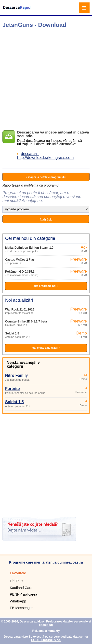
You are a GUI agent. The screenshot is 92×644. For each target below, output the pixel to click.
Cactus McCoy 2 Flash (21, 260)
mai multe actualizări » (46, 348)
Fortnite (13, 389)
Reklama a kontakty (46, 631)
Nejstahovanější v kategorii (23, 364)
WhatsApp (18, 601)
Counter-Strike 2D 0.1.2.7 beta (26, 322)
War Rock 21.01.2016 (20, 310)
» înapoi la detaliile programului (46, 177)
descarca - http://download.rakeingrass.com (45, 156)
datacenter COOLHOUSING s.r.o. (59, 638)
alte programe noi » (46, 286)
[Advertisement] (46, 78)
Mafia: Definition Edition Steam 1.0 (29, 248)
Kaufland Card (21, 588)
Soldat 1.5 (12, 333)
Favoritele (18, 573)
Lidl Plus (16, 581)
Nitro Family (16, 375)
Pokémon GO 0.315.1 (20, 272)
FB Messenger (21, 608)
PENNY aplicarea (24, 594)
